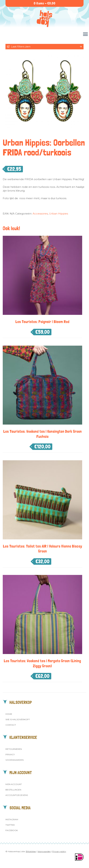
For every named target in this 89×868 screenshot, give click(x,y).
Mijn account (14, 784)
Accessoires (40, 214)
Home (9, 714)
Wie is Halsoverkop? (18, 719)
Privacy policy (59, 851)
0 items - (44, 3)
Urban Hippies (59, 214)
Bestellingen (13, 790)
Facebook (12, 830)
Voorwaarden (15, 760)
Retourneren (14, 749)
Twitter (10, 825)
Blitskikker (31, 851)
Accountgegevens (17, 795)
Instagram (12, 819)
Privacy (10, 754)
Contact (11, 725)
